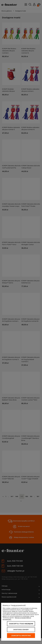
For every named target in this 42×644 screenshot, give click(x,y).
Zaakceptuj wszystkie (21, 636)
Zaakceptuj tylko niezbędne (21, 624)
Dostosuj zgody (21, 630)
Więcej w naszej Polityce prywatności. (17, 618)
